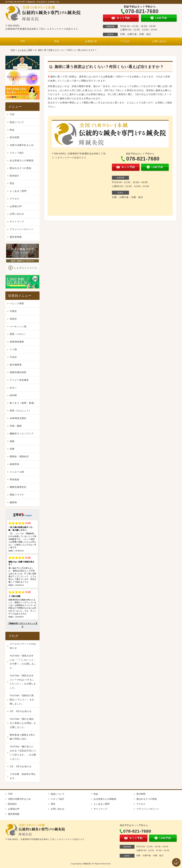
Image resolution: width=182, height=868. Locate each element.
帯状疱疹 (14, 479)
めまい (13, 388)
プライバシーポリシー (22, 229)
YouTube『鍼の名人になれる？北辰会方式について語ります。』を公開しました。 (23, 753)
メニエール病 (17, 472)
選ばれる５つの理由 (20, 168)
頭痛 (12, 449)
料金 (57, 41)
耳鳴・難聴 (16, 426)
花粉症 (13, 319)
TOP (23, 41)
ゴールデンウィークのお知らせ (23, 646)
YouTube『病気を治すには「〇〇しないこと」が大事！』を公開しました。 (23, 662)
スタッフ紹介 (17, 153)
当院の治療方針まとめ (22, 145)
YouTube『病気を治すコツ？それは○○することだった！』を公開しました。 (23, 682)
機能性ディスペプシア (22, 434)
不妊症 (13, 357)
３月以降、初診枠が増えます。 (23, 776)
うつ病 (13, 349)
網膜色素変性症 (18, 487)
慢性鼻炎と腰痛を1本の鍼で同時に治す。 (22, 737)
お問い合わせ (159, 41)
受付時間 (14, 137)
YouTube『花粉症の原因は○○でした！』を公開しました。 (22, 700)
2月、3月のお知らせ (21, 766)
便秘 (12, 441)
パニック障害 (17, 303)
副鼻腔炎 (14, 464)
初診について (17, 122)
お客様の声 (91, 41)
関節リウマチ (17, 495)
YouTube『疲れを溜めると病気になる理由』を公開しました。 (23, 723)
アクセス (125, 41)
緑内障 (13, 395)
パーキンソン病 (18, 327)
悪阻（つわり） (18, 334)
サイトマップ (17, 222)
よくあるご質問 (25, 50)
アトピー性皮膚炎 (19, 380)
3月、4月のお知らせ (21, 711)
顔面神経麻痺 (17, 342)
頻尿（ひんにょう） (20, 411)
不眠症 (13, 311)
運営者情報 (16, 237)
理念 (12, 183)
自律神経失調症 (18, 418)
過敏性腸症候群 (18, 372)
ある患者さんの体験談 (22, 160)
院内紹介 (14, 176)
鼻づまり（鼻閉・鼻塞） (23, 403)
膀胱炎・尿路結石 (19, 456)
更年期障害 (16, 365)
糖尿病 (13, 502)
